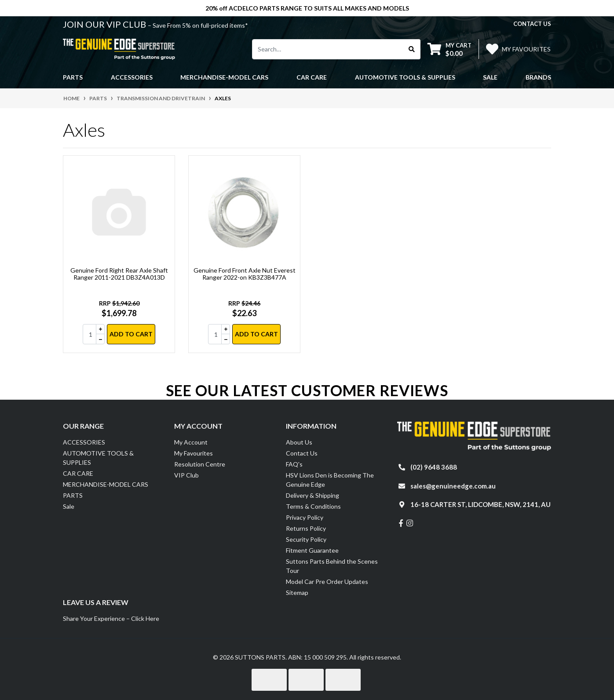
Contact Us (302, 453)
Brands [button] (538, 77)
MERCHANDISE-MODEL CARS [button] (224, 77)
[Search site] (412, 49)
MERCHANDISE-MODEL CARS (106, 484)
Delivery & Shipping (312, 495)
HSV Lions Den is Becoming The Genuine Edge (330, 480)
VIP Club (186, 475)
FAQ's (294, 464)
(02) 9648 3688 (434, 467)
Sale (490, 77)
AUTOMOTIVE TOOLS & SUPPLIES (98, 458)
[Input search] (328, 49)
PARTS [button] (73, 77)
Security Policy (306, 539)
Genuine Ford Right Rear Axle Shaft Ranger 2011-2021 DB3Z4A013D (119, 274)
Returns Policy (306, 528)
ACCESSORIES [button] (132, 77)
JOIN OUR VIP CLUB (105, 24)
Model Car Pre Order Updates (327, 582)
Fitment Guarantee (312, 550)
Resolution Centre (200, 464)
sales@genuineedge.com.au (453, 486)
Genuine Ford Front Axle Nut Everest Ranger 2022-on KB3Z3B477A (245, 274)
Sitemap (297, 592)
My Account (191, 442)
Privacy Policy (305, 517)
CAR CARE (78, 473)
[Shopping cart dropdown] (450, 49)
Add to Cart (131, 334)
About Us (299, 442)
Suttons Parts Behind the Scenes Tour (332, 566)
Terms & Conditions (313, 506)
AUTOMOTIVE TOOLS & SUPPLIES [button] (405, 77)
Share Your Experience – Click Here (111, 618)
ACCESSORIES (84, 442)
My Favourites (194, 453)
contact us (532, 24)
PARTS (73, 495)
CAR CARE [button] (312, 77)
